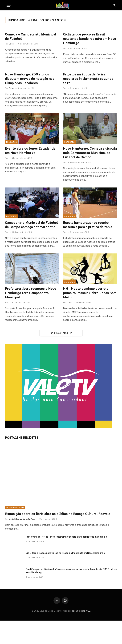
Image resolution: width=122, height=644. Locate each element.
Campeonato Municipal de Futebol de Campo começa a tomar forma (31, 225)
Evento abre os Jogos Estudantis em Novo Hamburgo (30, 151)
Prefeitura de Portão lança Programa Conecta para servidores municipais (66, 537)
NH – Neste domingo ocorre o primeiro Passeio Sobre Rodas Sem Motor (90, 293)
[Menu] (9, 5)
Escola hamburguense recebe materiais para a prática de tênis (88, 225)
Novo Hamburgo (15, 507)
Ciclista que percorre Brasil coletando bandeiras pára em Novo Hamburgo (90, 39)
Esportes (70, 142)
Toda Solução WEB (81, 611)
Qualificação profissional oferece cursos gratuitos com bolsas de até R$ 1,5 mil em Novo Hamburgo (71, 571)
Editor (11, 44)
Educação (12, 142)
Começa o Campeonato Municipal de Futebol (31, 37)
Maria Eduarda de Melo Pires (22, 519)
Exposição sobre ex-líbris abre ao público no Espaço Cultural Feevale (58, 514)
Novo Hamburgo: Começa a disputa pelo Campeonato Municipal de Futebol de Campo (90, 153)
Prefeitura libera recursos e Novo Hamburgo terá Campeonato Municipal (31, 293)
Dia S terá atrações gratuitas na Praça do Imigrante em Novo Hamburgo (65, 553)
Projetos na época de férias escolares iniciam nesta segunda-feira (89, 79)
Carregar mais (61, 333)
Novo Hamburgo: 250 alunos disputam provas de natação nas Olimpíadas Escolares (30, 79)
